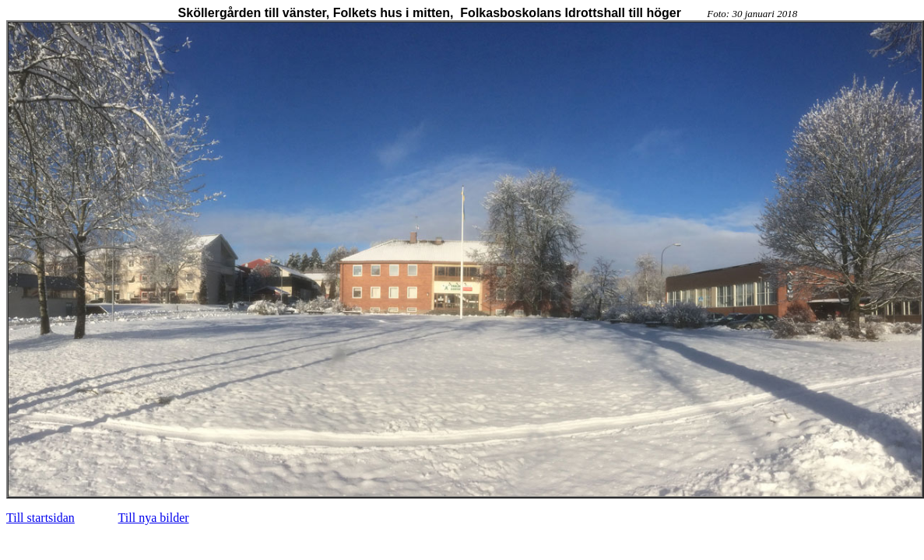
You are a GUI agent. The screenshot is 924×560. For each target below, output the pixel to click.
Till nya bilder (154, 518)
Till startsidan (40, 518)
